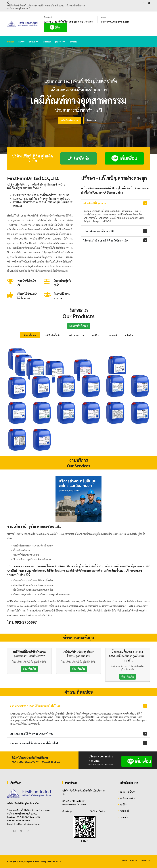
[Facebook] (8, 831)
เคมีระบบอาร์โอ (76, 335)
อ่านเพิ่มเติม (29, 669)
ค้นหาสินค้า (34, 42)
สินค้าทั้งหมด (30, 335)
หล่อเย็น (129, 335)
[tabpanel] (78, 101)
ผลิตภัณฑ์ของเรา (42, 120)
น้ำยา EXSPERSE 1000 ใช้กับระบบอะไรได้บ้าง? (35, 706)
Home (124, 860)
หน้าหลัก (11, 42)
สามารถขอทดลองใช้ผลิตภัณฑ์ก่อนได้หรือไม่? (34, 743)
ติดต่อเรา (73, 42)
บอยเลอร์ (112, 335)
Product (133, 860)
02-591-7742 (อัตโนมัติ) (56, 22)
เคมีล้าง (96, 335)
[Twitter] (21, 831)
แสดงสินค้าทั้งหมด (79, 326)
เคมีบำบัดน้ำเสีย (53, 335)
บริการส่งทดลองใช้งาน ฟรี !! (99, 231)
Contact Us (145, 860)
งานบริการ (47, 42)
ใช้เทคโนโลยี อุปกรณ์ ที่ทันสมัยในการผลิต (106, 240)
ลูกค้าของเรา (60, 42)
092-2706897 (26, 622)
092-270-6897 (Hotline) (81, 22)
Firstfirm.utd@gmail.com (115, 22)
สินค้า (21, 42)
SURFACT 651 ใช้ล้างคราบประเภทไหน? (31, 734)
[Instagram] (28, 831)
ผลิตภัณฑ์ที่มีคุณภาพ (95, 203)
